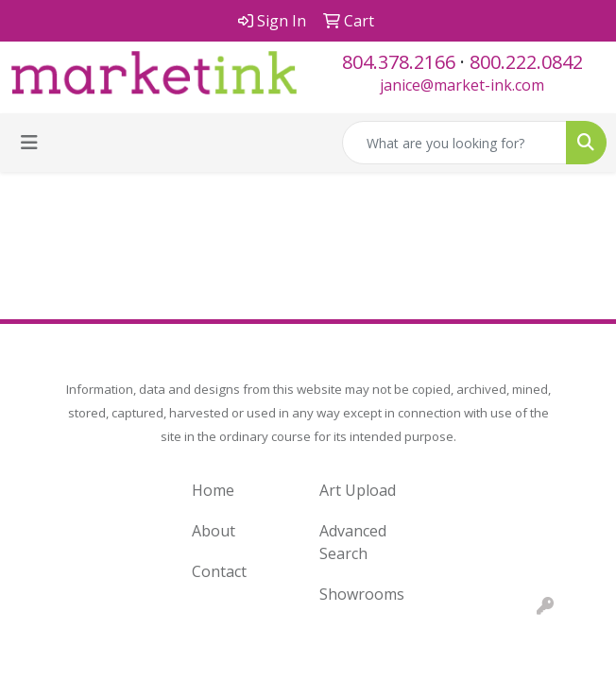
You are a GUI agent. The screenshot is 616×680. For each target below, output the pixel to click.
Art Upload (358, 490)
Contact (219, 571)
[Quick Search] (454, 143)
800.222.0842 (526, 62)
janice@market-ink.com (462, 85)
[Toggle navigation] (29, 143)
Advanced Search (353, 542)
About (214, 531)
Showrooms (362, 594)
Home (213, 490)
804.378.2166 (399, 62)
